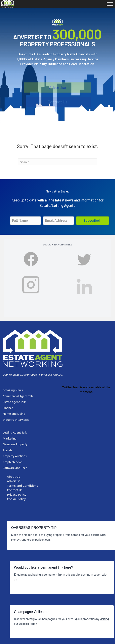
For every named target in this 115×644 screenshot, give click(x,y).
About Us (14, 477)
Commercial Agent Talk (18, 396)
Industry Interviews (16, 420)
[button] (93, 221)
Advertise (57, 89)
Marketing (10, 438)
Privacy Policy (17, 494)
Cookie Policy (16, 499)
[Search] (57, 162)
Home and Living (14, 414)
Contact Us (58, 103)
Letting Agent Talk (15, 432)
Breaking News (13, 390)
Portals (7, 450)
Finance (8, 408)
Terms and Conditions (22, 485)
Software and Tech (15, 468)
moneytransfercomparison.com (31, 539)
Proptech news (13, 462)
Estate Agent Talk (14, 402)
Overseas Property (15, 444)
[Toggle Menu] (110, 4)
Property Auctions (15, 456)
